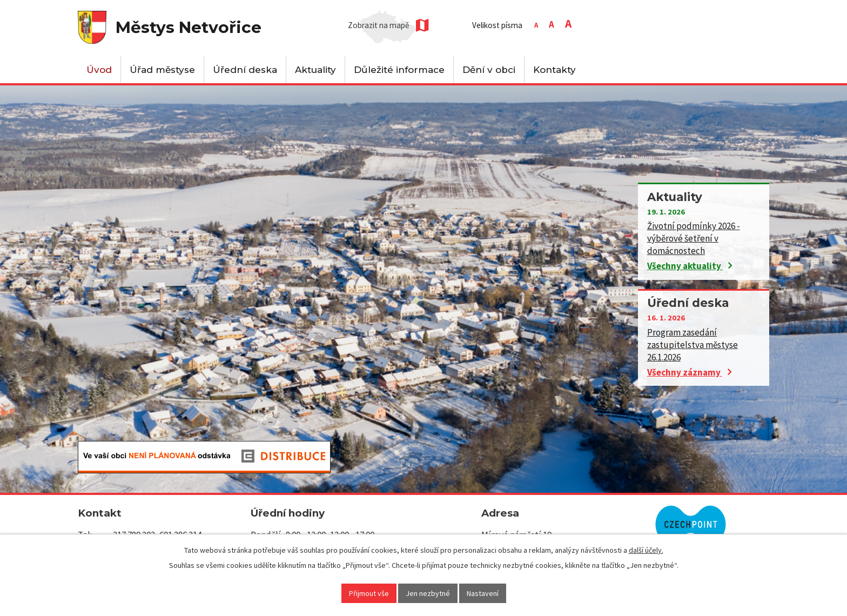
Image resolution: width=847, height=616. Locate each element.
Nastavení (483, 593)
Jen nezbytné (428, 593)
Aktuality (315, 70)
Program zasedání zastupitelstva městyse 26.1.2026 (693, 345)
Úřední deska (245, 70)
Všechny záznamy (689, 372)
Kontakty (554, 70)
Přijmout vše (369, 593)
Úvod (99, 70)
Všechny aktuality (690, 266)
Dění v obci (489, 70)
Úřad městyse (162, 70)
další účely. (646, 550)
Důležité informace (399, 70)
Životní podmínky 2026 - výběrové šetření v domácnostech (694, 238)
